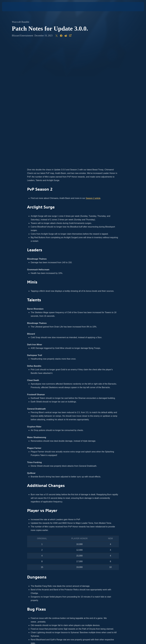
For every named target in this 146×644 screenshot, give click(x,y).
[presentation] (10, 7)
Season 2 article (93, 78)
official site (84, 552)
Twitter (49, 555)
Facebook (70, 555)
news (62, 552)
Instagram (40, 555)
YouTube (60, 555)
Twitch (82, 555)
